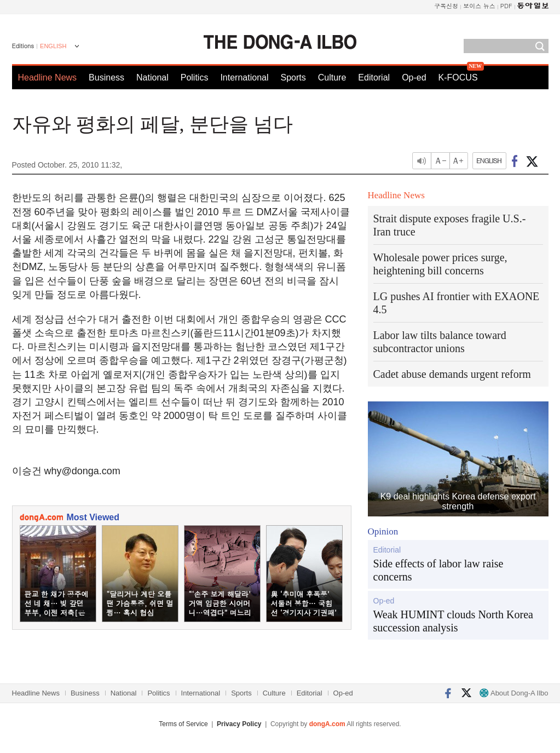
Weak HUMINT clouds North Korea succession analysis (453, 621)
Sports (293, 77)
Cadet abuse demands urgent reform (452, 374)
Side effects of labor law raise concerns (438, 570)
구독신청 (446, 6)
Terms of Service (183, 724)
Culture (332, 77)
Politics (195, 77)
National (152, 77)
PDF (506, 6)
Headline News (48, 77)
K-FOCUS (458, 77)
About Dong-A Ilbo (514, 693)
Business (106, 77)
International (244, 77)
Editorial (374, 77)
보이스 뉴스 (479, 6)
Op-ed (414, 77)
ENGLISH (53, 46)
